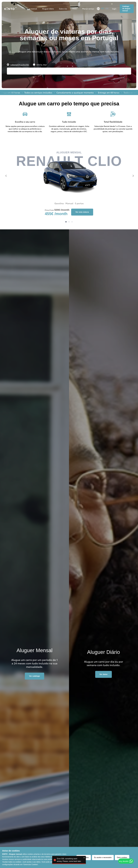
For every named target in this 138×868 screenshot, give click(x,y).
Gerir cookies (122, 857)
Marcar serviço (88, 9)
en (107, 9)
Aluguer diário (48, 9)
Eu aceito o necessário (103, 857)
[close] (84, 861)
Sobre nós (63, 9)
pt (103, 9)
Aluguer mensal (30, 9)
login (114, 9)
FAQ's (75, 9)
